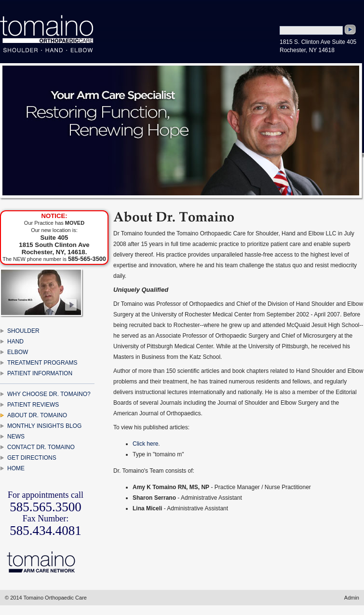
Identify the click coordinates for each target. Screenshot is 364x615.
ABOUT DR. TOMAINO (37, 415)
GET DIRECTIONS (32, 458)
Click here (145, 444)
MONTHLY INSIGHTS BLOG (44, 426)
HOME (16, 468)
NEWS (16, 437)
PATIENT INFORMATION (40, 373)
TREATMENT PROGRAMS (42, 363)
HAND (15, 342)
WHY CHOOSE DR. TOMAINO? (49, 394)
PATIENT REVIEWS (33, 405)
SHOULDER (23, 331)
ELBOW (18, 352)
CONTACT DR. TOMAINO (41, 447)
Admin (352, 598)
